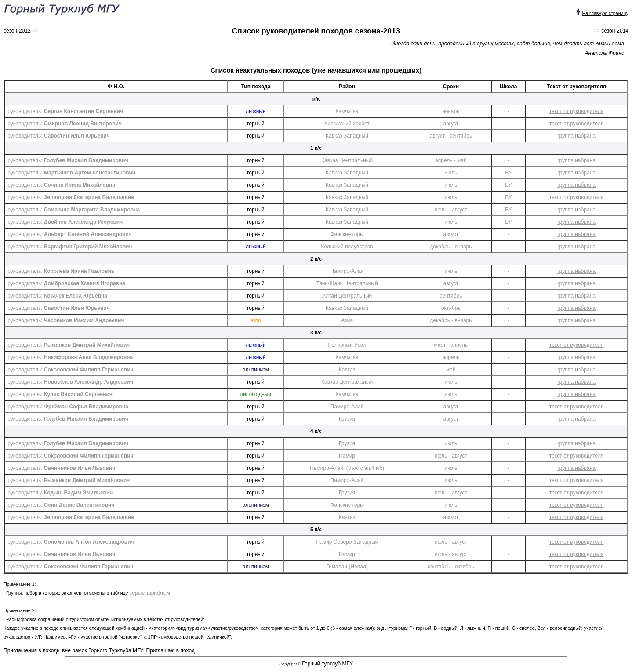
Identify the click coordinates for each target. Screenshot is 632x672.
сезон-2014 (615, 31)
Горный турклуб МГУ (327, 664)
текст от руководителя (577, 111)
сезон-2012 (17, 31)
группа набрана (576, 136)
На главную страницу (605, 13)
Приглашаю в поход (170, 650)
